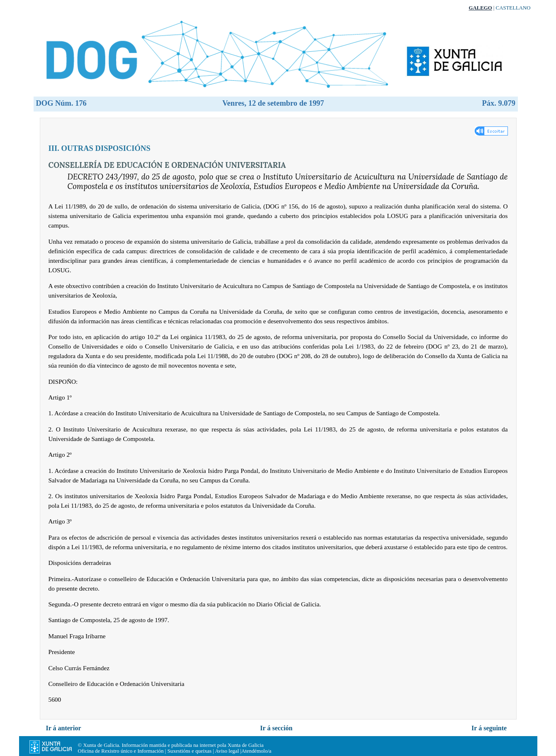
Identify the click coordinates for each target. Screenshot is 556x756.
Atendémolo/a (256, 751)
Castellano (513, 8)
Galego (480, 8)
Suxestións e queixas (190, 751)
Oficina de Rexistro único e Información (121, 751)
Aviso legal (227, 751)
